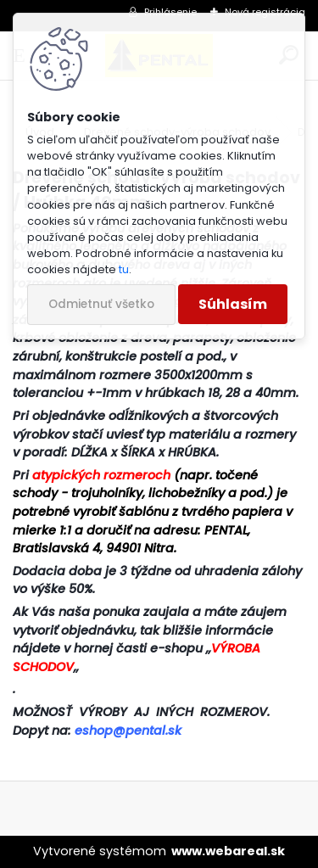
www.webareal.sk (228, 851)
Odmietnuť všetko (101, 304)
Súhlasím (233, 304)
